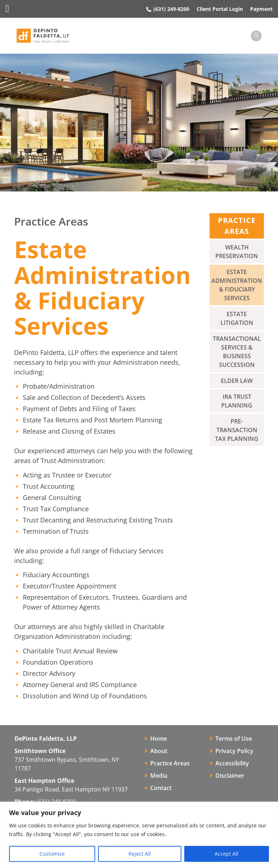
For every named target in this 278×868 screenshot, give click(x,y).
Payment (261, 9)
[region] (139, 835)
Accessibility (232, 764)
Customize (52, 854)
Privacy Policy (234, 751)
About (159, 751)
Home (159, 739)
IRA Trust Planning (237, 401)
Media (159, 776)
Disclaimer (230, 776)
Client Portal (220, 9)
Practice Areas (170, 764)
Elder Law (237, 381)
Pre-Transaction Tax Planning (237, 430)
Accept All (227, 854)
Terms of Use (234, 739)
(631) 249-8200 (168, 9)
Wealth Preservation (237, 252)
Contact (161, 788)
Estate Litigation (237, 319)
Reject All (140, 854)
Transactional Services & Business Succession (237, 352)
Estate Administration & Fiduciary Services (237, 285)
